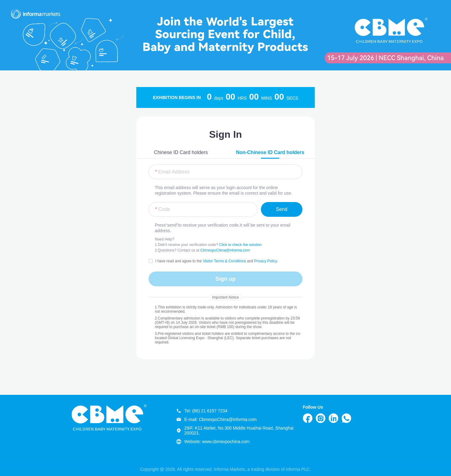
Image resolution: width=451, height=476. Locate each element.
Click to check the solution (240, 245)
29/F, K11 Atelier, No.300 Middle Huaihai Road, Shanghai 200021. (235, 430)
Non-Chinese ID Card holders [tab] (270, 152)
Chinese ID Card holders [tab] (181, 152)
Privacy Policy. (266, 261)
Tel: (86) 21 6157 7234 (202, 411)
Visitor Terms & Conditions (225, 261)
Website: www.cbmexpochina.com (213, 442)
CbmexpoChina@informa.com (225, 250)
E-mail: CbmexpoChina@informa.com (216, 419)
